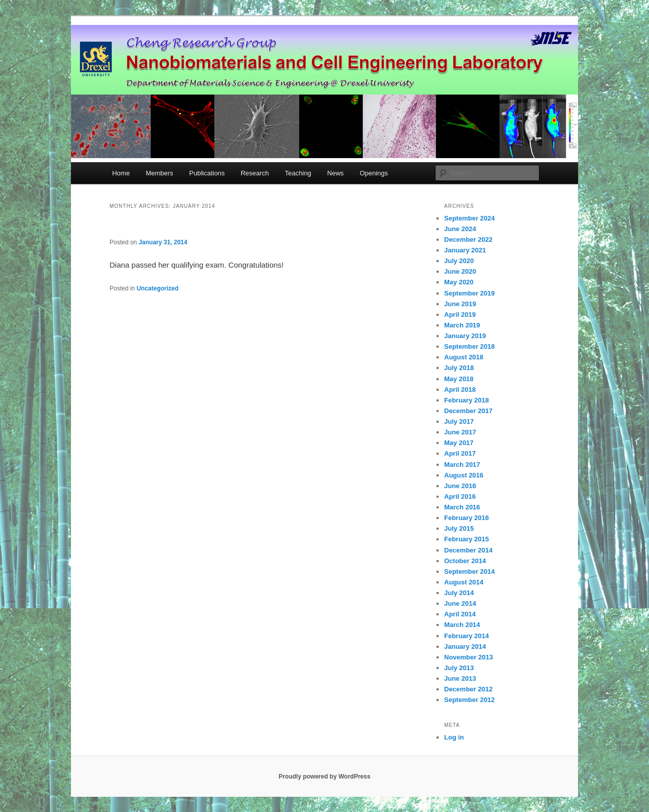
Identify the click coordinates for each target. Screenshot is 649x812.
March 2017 (462, 465)
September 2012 (470, 700)
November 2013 (468, 657)
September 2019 (470, 293)
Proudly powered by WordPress (324, 777)
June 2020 (460, 271)
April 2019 (460, 315)
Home (121, 173)
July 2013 (459, 668)
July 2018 (459, 368)
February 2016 (466, 518)
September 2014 (470, 571)
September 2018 (470, 346)
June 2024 (460, 229)
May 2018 (459, 379)
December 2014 (468, 550)
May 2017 (459, 443)
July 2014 (459, 593)
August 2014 (464, 582)
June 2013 (460, 678)
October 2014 (465, 561)
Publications (207, 173)
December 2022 (468, 239)
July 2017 (459, 421)
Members (159, 173)
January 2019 (465, 336)
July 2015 (459, 528)
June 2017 (460, 432)
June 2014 (460, 603)
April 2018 (460, 390)
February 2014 (466, 636)
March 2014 (462, 625)
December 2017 (468, 411)
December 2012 (468, 689)
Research (255, 173)
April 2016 (460, 496)
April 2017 (460, 453)
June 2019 (460, 304)
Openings (374, 173)
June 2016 (460, 486)
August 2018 (464, 357)
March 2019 (462, 325)
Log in (454, 737)
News (335, 173)
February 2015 (466, 539)
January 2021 (465, 250)
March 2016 (462, 507)
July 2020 (459, 261)
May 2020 (459, 282)
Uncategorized (157, 288)
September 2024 (470, 218)
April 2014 (460, 614)
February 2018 (466, 400)
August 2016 (464, 475)
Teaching (298, 173)
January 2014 (465, 647)
